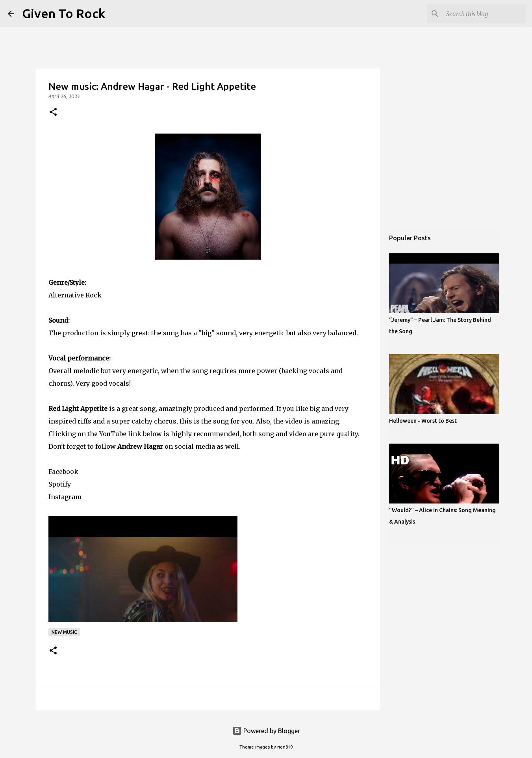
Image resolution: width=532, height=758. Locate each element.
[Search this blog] (484, 14)
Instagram (65, 497)
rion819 (285, 747)
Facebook (63, 472)
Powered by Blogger (266, 731)
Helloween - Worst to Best (423, 421)
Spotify (60, 484)
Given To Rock (64, 13)
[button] (53, 112)
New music (64, 632)
